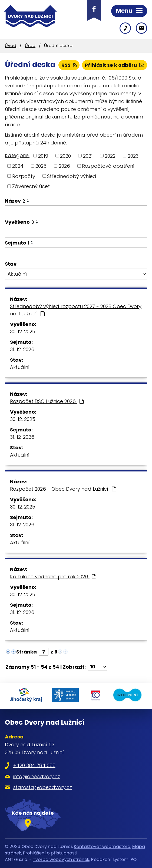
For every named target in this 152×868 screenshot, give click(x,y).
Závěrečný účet (31, 186)
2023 (133, 156)
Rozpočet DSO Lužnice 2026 (47, 401)
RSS (69, 65)
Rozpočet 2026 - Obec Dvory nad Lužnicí (63, 489)
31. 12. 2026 (22, 349)
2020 (65, 156)
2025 (41, 166)
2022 (110, 156)
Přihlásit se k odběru (115, 65)
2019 (43, 156)
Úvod (11, 46)
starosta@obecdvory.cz (43, 787)
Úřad (30, 46)
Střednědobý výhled (72, 176)
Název (15, 201)
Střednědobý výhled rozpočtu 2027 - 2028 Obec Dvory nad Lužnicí (76, 310)
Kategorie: (17, 155)
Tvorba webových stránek (61, 859)
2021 (88, 156)
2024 (18, 166)
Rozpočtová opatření (108, 166)
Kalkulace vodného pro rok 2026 (53, 577)
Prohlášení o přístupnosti (50, 853)
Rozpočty (24, 176)
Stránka (27, 652)
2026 (64, 166)
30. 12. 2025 (23, 331)
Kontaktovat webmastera (102, 846)
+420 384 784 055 (34, 765)
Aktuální (20, 367)
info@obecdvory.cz (37, 776)
